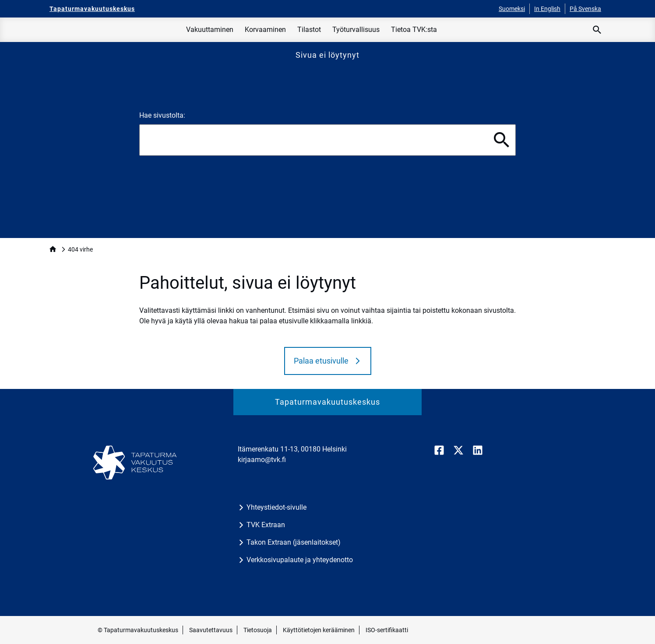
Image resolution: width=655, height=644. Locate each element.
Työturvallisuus (356, 30)
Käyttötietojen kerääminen (319, 630)
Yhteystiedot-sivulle (276, 507)
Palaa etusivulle (321, 361)
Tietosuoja (258, 630)
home (53, 249)
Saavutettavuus (211, 630)
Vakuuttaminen (210, 30)
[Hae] (502, 140)
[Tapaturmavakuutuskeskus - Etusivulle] (92, 9)
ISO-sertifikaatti (387, 630)
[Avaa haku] (597, 30)
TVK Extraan (266, 525)
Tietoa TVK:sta (414, 30)
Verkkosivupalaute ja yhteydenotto (300, 560)
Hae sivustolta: (162, 115)
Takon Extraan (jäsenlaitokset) (294, 542)
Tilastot (309, 30)
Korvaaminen (265, 30)
